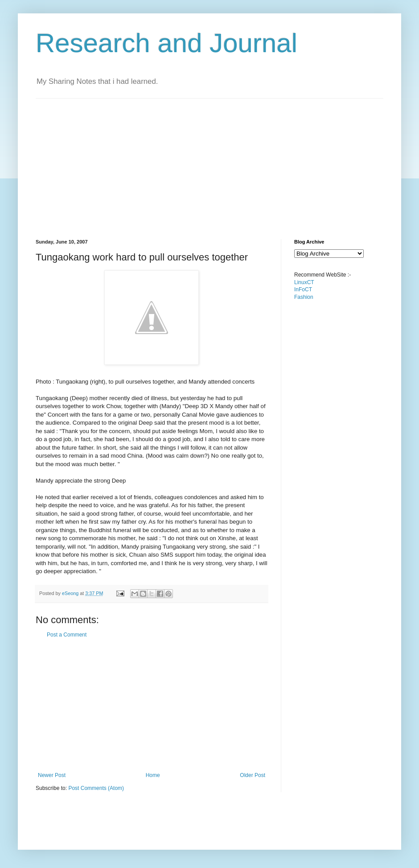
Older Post (253, 775)
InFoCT (303, 289)
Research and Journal (166, 43)
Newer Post (52, 775)
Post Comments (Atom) (96, 788)
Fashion (304, 297)
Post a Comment (67, 635)
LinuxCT (304, 282)
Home (153, 775)
